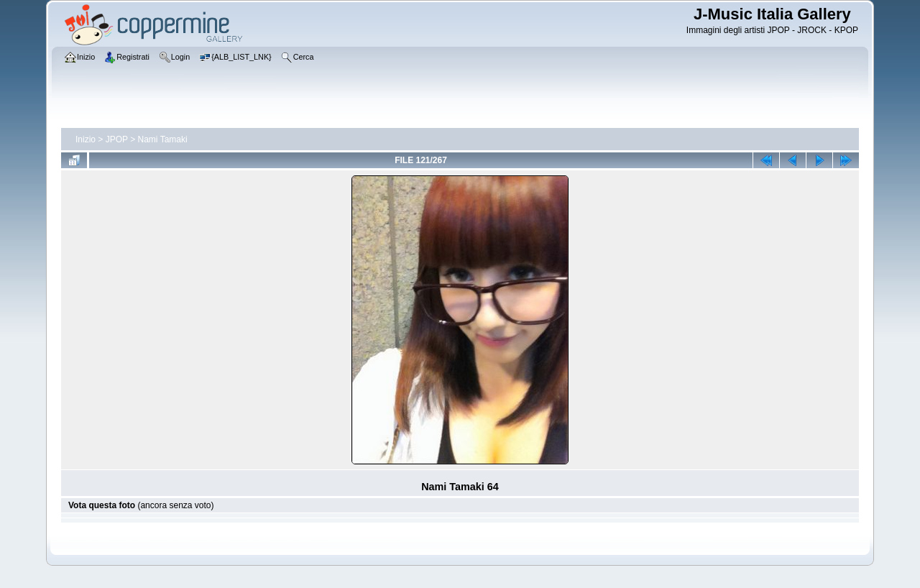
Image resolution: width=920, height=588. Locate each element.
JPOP (117, 139)
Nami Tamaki (163, 139)
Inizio (86, 139)
